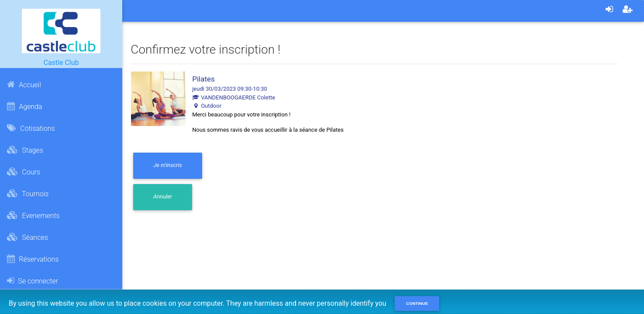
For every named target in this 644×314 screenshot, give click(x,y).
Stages (25, 150)
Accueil (24, 85)
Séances (28, 237)
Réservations (33, 259)
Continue (417, 303)
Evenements (33, 215)
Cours (24, 172)
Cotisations (31, 128)
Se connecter (33, 281)
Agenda (24, 106)
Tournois (28, 194)
